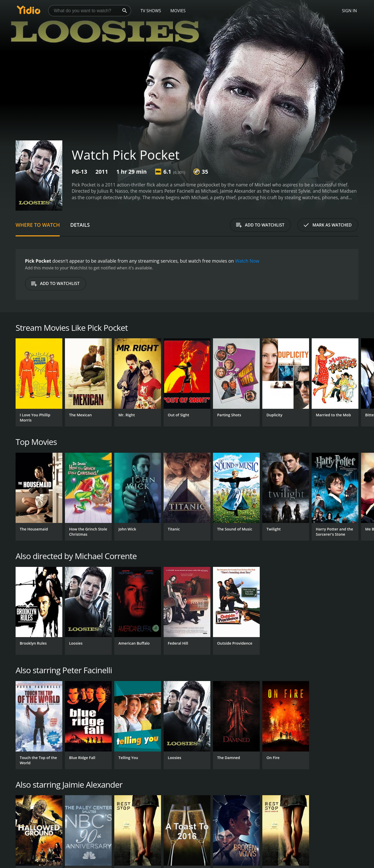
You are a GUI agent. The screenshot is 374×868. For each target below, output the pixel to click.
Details (80, 225)
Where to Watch (38, 225)
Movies (178, 11)
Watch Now (247, 261)
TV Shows (151, 11)
